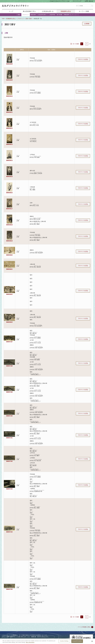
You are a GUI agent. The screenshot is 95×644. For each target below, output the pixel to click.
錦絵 (19, 15)
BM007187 (9, 342)
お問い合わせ (89, 1)
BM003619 (9, 241)
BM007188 (9, 366)
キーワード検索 (84, 11)
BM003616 (9, 193)
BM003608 (9, 64)
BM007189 (9, 392)
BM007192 (9, 461)
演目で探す (29, 19)
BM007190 (9, 416)
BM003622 (9, 294)
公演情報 (87, 24)
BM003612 (9, 128)
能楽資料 (33, 15)
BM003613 (9, 144)
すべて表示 (76, 44)
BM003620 (9, 255)
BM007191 (9, 438)
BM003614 (9, 160)
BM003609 (9, 80)
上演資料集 (52, 15)
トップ (11, 11)
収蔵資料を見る (66, 11)
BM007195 (9, 589)
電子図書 (60, 15)
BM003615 (9, 176)
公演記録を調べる (48, 11)
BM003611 (9, 112)
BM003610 (9, 96)
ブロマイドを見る (83, 59)
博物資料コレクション (71, 15)
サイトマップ (77, 1)
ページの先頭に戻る (84, 627)
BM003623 (9, 322)
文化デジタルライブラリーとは (60, 1)
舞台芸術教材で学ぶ (29, 11)
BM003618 (9, 225)
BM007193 (9, 489)
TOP (3, 19)
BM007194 (9, 532)
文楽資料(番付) (42, 15)
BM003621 (9, 269)
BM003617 (9, 209)
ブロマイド (26, 15)
